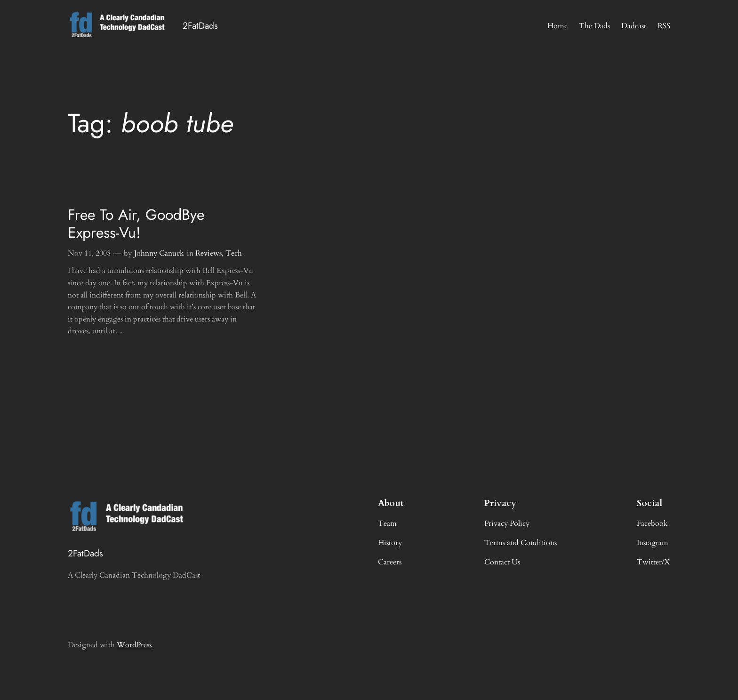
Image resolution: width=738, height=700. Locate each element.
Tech (234, 253)
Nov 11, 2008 (89, 253)
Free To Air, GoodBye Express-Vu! (136, 224)
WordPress (134, 645)
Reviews (209, 253)
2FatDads (200, 25)
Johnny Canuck (159, 253)
